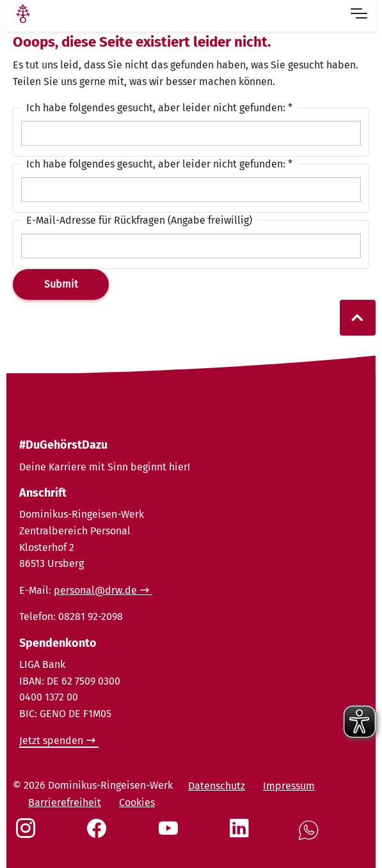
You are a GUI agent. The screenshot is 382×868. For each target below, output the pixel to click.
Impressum (289, 786)
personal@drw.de (95, 590)
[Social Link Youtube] (171, 835)
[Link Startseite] (23, 15)
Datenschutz (217, 786)
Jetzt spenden (51, 740)
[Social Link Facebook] (99, 835)
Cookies (137, 802)
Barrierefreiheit (65, 802)
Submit (61, 284)
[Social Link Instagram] (28, 835)
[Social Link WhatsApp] (311, 837)
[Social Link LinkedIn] (242, 835)
